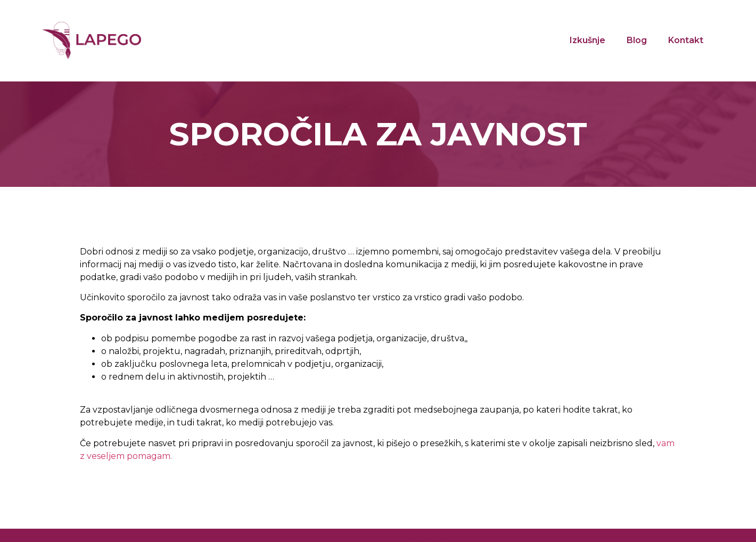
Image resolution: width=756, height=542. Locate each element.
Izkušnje (587, 40)
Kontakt (686, 40)
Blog (637, 40)
